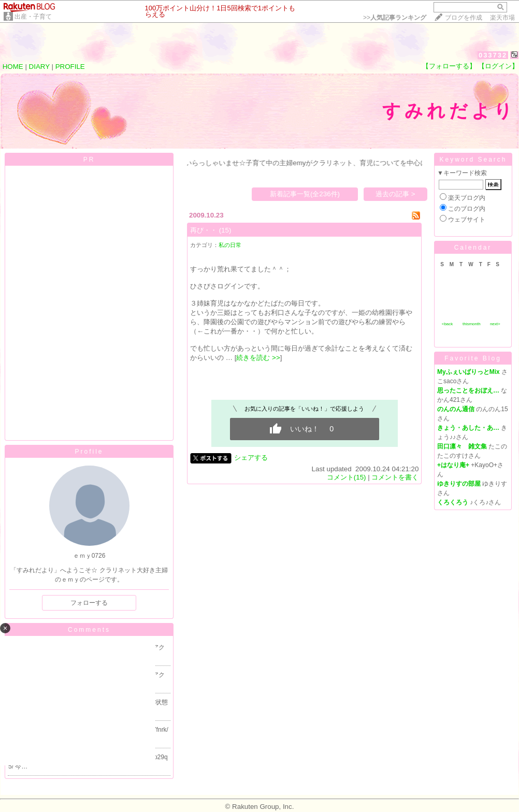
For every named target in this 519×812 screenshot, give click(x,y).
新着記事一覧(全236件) (305, 194)
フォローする (89, 603)
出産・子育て (33, 17)
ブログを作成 (464, 18)
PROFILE (70, 67)
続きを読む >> (258, 358)
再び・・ (204, 230)
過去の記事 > (395, 194)
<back (448, 324)
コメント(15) (347, 477)
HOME (13, 67)
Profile (89, 452)
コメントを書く (395, 477)
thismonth (472, 324)
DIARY (39, 67)
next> (495, 324)
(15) (225, 230)
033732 (493, 55)
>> (395, 18)
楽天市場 (502, 18)
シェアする (251, 458)
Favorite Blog (473, 358)
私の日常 (230, 245)
